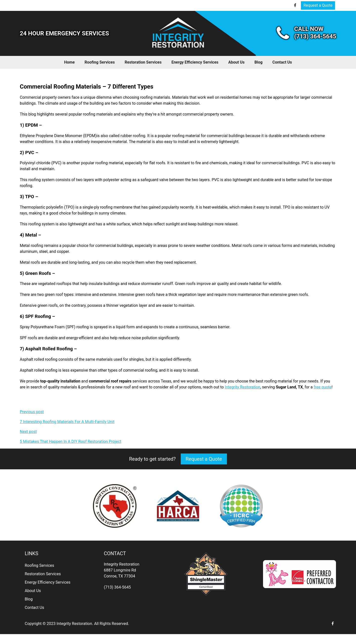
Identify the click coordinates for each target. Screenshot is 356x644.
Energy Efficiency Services (195, 62)
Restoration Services (143, 62)
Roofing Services (100, 62)
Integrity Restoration (243, 387)
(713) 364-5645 (117, 587)
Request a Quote (318, 5)
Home (69, 62)
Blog (258, 62)
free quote (323, 387)
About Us (236, 62)
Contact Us (282, 62)
